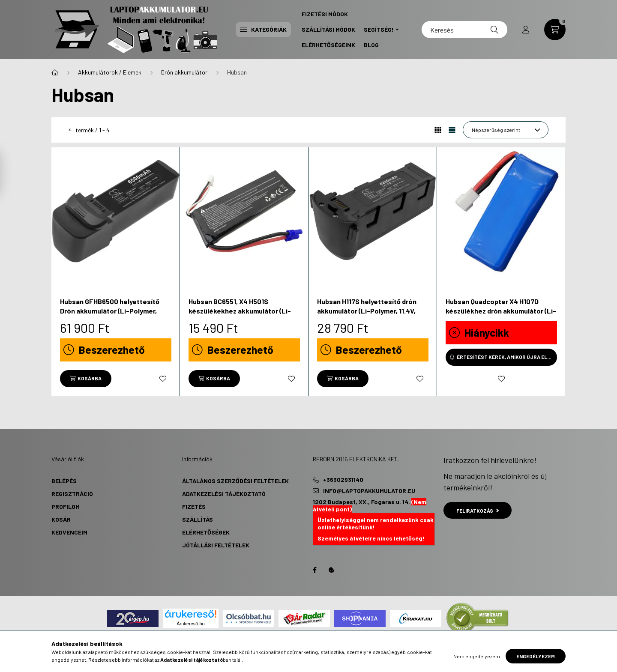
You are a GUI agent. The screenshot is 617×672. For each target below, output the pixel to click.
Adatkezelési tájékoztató (224, 494)
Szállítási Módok (328, 29)
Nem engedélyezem (477, 656)
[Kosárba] (86, 379)
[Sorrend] (506, 130)
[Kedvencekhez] (163, 379)
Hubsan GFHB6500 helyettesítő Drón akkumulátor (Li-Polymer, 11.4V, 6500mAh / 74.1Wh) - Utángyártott (110, 316)
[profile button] (526, 30)
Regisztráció (72, 494)
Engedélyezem (536, 656)
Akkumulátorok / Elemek (110, 72)
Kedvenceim (69, 532)
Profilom (66, 506)
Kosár (61, 519)
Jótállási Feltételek (216, 545)
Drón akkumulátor (184, 72)
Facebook (314, 570)
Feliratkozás (478, 511)
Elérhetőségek (206, 532)
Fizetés (194, 506)
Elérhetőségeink (328, 45)
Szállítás (198, 519)
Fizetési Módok (325, 14)
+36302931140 (343, 480)
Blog (371, 45)
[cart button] (555, 30)
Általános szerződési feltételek (235, 481)
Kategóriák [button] (263, 29)
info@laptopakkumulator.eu (369, 491)
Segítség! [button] (379, 29)
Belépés (64, 481)
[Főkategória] (55, 72)
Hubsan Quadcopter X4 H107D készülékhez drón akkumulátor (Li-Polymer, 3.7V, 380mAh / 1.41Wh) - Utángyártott (501, 316)
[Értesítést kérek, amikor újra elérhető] (501, 357)
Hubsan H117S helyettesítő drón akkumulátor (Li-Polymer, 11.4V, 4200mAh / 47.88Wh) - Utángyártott (367, 316)
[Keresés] (464, 30)
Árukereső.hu (190, 624)
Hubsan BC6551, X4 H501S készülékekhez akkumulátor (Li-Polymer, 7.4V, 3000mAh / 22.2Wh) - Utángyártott (242, 316)
